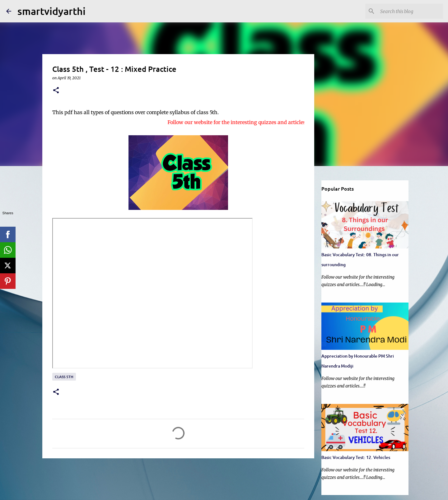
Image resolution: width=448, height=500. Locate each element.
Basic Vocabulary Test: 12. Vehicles (356, 457)
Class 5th (64, 377)
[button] (56, 91)
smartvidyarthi (51, 11)
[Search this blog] (410, 11)
